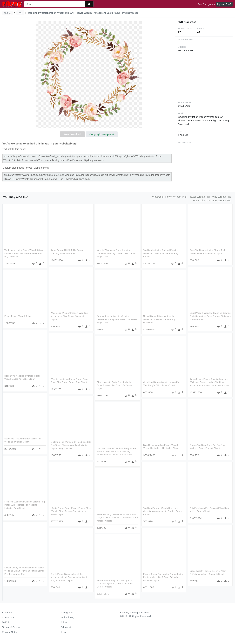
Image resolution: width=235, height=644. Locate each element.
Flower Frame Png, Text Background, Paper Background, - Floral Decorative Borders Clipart (115, 583)
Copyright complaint (102, 134)
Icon (63, 632)
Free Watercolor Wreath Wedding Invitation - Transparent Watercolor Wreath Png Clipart (117, 319)
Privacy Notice (10, 632)
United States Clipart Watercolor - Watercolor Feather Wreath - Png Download (159, 319)
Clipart (65, 622)
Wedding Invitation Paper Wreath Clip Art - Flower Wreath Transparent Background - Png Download (25, 253)
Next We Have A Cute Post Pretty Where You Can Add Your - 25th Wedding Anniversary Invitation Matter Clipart (117, 451)
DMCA (6, 622)
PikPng (8, 13)
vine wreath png (222, 197)
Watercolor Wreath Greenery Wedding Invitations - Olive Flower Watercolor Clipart (69, 316)
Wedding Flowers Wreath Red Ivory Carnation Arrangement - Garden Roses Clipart (162, 511)
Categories (67, 612)
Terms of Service (11, 627)
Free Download (72, 134)
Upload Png (68, 617)
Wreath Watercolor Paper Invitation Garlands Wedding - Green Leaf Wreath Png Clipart (116, 253)
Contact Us (8, 617)
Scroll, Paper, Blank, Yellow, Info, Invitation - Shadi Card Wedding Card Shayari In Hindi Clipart (69, 577)
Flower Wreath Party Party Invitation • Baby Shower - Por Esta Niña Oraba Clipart (115, 385)
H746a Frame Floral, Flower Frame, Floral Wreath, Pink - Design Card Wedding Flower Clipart (71, 511)
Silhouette (67, 627)
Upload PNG (224, 4)
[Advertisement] (204, 76)
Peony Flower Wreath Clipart (18, 316)
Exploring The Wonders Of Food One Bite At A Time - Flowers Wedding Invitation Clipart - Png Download (71, 445)
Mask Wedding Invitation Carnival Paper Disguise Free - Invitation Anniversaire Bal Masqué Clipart (117, 517)
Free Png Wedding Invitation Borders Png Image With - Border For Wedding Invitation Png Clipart (25, 505)
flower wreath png (199, 197)
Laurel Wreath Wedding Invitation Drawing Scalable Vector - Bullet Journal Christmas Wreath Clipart (210, 316)
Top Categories (206, 4)
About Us (7, 612)
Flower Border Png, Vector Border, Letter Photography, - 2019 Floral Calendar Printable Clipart (163, 577)
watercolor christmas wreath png (212, 200)
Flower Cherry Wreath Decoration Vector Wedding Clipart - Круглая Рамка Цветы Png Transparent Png (24, 571)
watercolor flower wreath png (169, 197)
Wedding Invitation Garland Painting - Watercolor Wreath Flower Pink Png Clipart (161, 253)
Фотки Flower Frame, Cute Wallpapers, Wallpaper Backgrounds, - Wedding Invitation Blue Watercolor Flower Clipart (209, 382)
